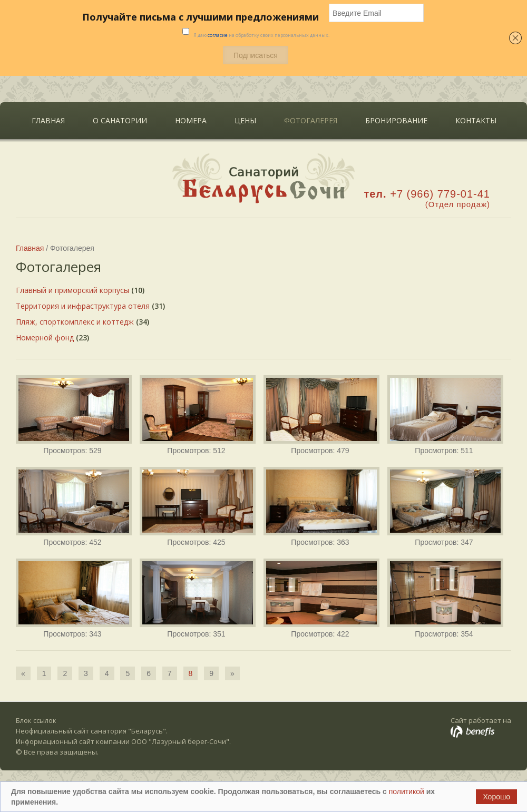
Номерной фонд (45, 337)
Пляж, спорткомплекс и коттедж (75, 322)
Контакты (476, 120)
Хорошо (496, 797)
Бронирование (396, 120)
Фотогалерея (311, 120)
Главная (48, 120)
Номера (191, 120)
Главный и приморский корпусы (72, 290)
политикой (408, 791)
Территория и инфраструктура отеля (83, 306)
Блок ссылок (36, 720)
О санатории (117, 118)
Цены (245, 120)
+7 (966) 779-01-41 (440, 194)
